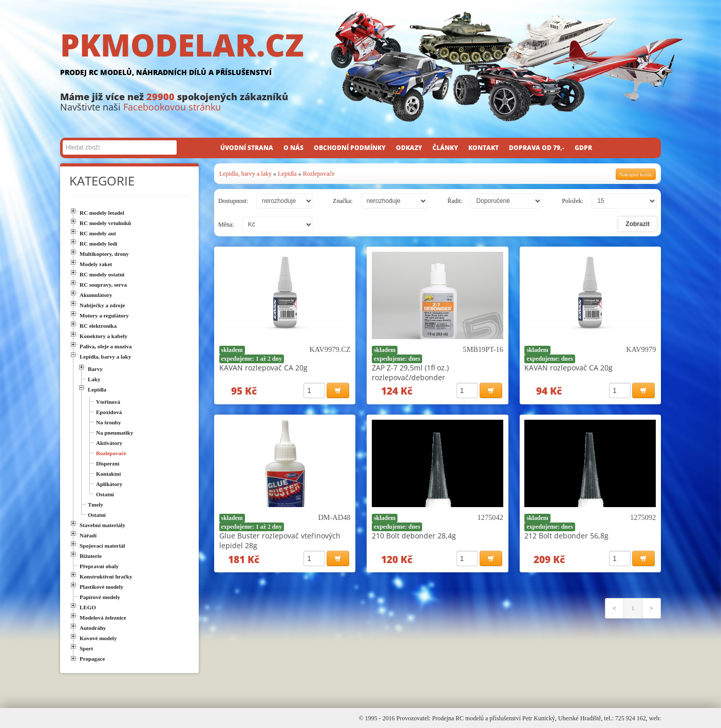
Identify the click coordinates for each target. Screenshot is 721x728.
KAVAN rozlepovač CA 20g (263, 368)
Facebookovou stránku (172, 107)
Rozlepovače (319, 174)
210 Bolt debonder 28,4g (414, 536)
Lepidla (287, 174)
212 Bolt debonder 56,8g (566, 536)
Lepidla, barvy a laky (245, 174)
